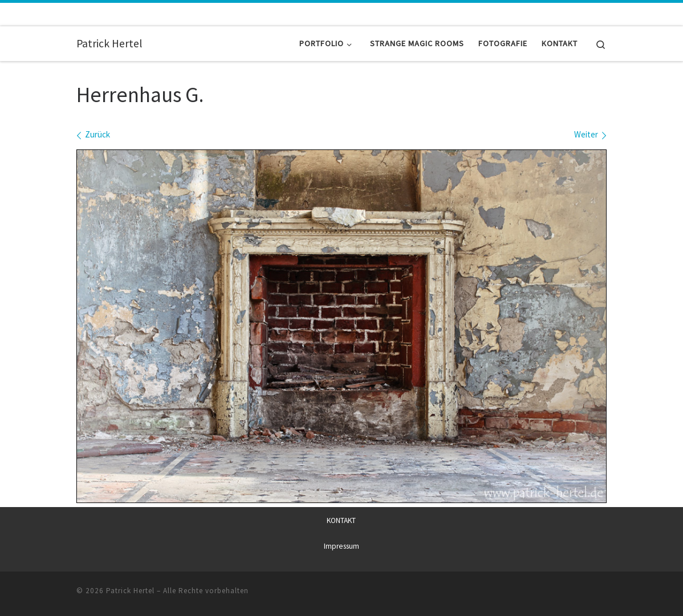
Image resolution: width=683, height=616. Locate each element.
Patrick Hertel (130, 591)
